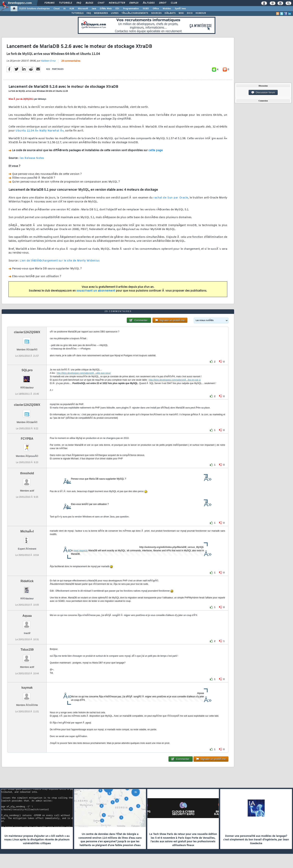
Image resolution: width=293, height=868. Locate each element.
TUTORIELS (77, 13)
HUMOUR (201, 13)
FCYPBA (27, 439)
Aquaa (27, 616)
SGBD (146, 9)
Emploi (134, 3)
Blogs (89, 3)
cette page (156, 150)
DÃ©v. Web (106, 9)
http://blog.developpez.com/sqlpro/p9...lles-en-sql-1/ (175, 380)
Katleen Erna (48, 61)
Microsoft (83, 9)
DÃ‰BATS (170, 13)
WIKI (181, 13)
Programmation (131, 9)
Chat (101, 3)
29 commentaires (71, 61)
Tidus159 (27, 650)
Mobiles (167, 9)
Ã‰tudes (149, 3)
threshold (27, 473)
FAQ (79, 3)
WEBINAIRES (101, 13)
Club (174, 3)
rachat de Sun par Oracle (171, 198)
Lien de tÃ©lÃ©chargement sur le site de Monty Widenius (60, 261)
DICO (190, 13)
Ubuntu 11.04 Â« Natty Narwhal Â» (40, 131)
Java (94, 9)
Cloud (56, 9)
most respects (81, 551)
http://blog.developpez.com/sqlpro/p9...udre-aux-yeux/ (84, 373)
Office (156, 9)
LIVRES (115, 13)
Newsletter (117, 3)
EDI (117, 9)
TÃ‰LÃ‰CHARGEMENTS (135, 13)
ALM (72, 9)
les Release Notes (32, 158)
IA (64, 9)
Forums (49, 3)
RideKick (27, 581)
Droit (163, 3)
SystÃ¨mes (180, 9)
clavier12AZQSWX (27, 332)
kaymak (27, 688)
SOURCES (156, 13)
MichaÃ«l (27, 531)
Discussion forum (263, 93)
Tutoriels (65, 3)
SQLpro (27, 370)
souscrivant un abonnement (96, 291)
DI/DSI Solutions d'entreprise (34, 9)
